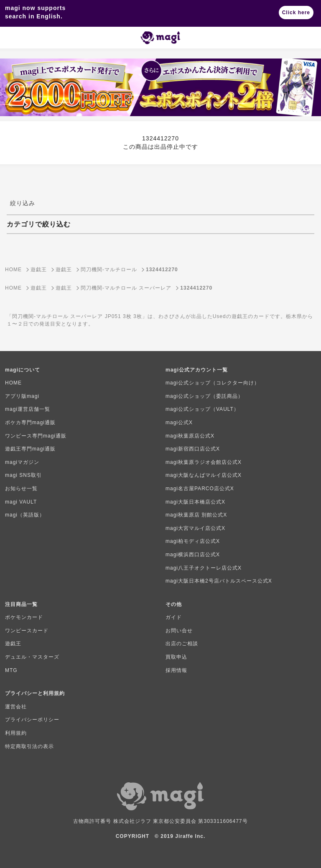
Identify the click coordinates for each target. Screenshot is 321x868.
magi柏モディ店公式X (193, 541)
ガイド (174, 617)
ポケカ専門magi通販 (30, 423)
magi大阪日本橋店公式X (195, 502)
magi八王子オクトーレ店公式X (204, 568)
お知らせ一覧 (21, 489)
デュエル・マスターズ (32, 657)
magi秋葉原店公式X (190, 436)
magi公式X (179, 423)
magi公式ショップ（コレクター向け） (213, 383)
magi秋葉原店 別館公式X (196, 515)
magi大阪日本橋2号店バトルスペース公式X (219, 581)
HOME (13, 383)
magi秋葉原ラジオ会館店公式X (204, 462)
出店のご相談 (182, 644)
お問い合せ (179, 631)
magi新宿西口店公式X (193, 449)
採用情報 (176, 670)
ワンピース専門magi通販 (36, 436)
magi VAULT (21, 502)
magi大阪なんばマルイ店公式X (204, 475)
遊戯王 (13, 644)
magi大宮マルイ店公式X (195, 528)
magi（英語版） (25, 515)
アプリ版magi (22, 396)
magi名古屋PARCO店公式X (200, 489)
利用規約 (16, 733)
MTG (11, 670)
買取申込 (176, 657)
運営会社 (16, 707)
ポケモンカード (24, 617)
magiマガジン (22, 462)
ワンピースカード (27, 631)
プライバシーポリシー (32, 720)
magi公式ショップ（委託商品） (204, 396)
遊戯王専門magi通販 (30, 449)
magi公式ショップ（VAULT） (202, 409)
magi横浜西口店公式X (193, 555)
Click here (296, 13)
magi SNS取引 (23, 475)
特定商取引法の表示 (29, 746)
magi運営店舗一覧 (28, 409)
